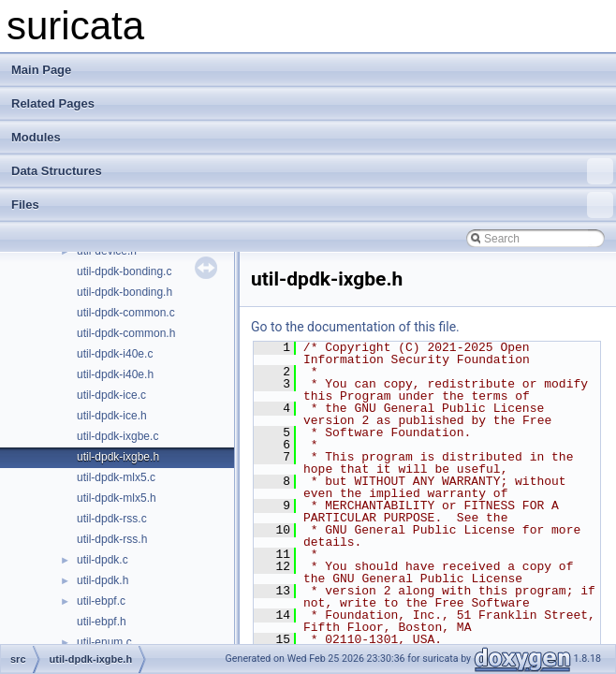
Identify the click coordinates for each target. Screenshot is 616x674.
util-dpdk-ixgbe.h (118, 457)
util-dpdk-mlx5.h (117, 498)
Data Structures (312, 171)
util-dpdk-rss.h (112, 539)
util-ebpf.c (101, 601)
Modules (36, 137)
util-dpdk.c (103, 560)
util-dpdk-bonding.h (125, 292)
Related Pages (53, 103)
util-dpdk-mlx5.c (116, 477)
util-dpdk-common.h (126, 333)
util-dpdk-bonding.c (124, 271)
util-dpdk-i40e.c (115, 354)
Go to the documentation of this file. (355, 327)
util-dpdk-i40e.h (115, 374)
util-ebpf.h (102, 622)
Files (312, 205)
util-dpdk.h (103, 580)
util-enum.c (104, 642)
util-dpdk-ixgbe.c (117, 436)
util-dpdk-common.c (126, 313)
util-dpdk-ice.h (112, 416)
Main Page (41, 70)
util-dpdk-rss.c (112, 519)
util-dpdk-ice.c (111, 395)
